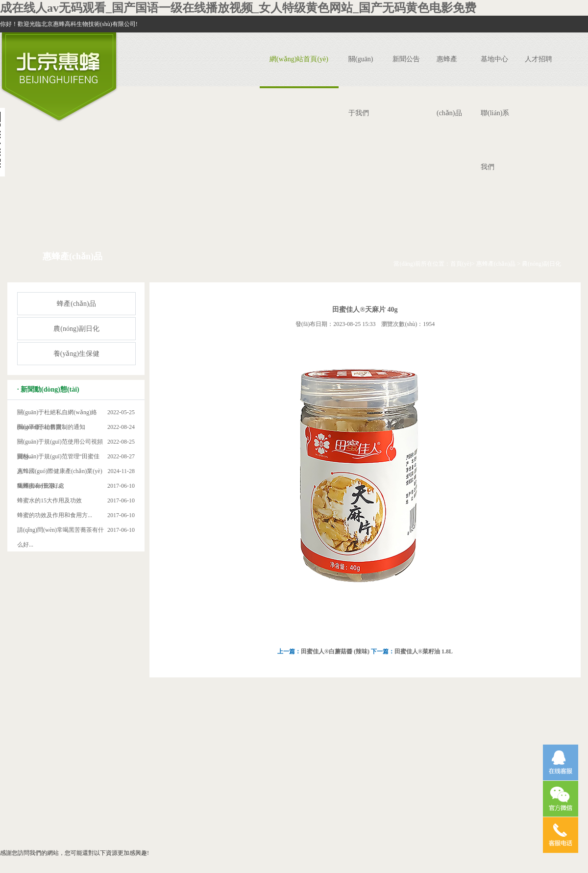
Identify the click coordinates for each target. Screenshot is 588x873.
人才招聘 (539, 59)
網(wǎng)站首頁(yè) (299, 59)
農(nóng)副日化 (541, 264)
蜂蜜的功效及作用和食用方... (55, 515)
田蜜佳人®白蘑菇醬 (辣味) (336, 651)
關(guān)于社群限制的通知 (51, 427)
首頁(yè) (461, 264)
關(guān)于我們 (361, 86)
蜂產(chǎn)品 (76, 304)
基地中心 (494, 59)
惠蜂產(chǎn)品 (449, 86)
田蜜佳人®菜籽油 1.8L (424, 651)
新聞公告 (406, 59)
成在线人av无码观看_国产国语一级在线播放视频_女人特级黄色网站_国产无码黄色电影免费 (238, 8)
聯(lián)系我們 (495, 140)
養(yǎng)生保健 (76, 354)
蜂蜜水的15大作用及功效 (49, 500)
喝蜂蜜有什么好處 (41, 486)
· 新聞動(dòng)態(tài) (48, 389)
